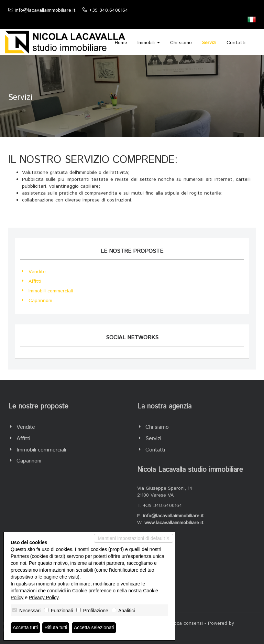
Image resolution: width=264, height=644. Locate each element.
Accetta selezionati (94, 628)
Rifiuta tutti (56, 628)
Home (121, 43)
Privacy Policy (44, 598)
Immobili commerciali (51, 291)
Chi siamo (181, 43)
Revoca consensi (184, 623)
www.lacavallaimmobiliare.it (174, 523)
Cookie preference (92, 591)
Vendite (37, 272)
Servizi (209, 43)
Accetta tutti (25, 628)
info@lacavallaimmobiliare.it (45, 10)
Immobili (149, 43)
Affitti (35, 281)
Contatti (236, 43)
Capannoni (40, 301)
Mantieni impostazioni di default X (134, 538)
